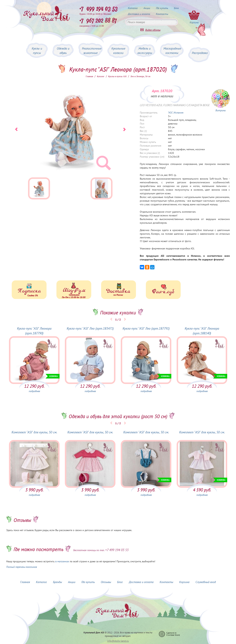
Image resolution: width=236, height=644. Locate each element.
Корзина (184, 582)
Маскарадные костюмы (172, 51)
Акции (147, 8)
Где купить (162, 8)
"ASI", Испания (176, 113)
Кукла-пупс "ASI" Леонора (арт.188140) (202, 331)
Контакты (162, 14)
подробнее (34, 391)
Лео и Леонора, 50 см (140, 76)
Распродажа (200, 53)
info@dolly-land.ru (118, 641)
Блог (176, 8)
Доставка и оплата (139, 14)
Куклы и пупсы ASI (117, 76)
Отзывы (106, 582)
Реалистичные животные (92, 51)
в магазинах (62, 561)
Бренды (57, 582)
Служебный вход (206, 582)
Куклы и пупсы (37, 51)
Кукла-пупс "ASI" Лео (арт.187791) (146, 328)
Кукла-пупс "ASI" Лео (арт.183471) (90, 328)
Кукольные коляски (118, 51)
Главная (89, 76)
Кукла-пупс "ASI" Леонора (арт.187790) (34, 331)
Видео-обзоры (153, 30)
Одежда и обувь (63, 51)
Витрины (221, 110)
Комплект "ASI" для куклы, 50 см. (34, 432)
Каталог (133, 8)
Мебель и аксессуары (145, 51)
